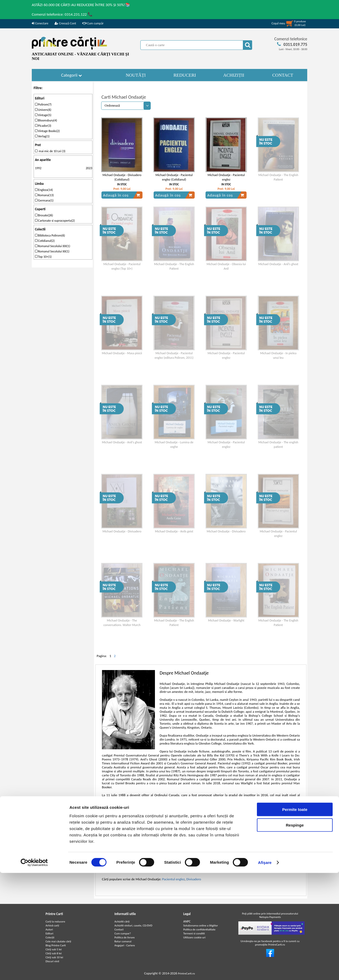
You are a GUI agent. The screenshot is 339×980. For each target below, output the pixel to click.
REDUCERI (185, 75)
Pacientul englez (173, 879)
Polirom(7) (43, 104)
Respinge (295, 932)
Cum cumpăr (93, 23)
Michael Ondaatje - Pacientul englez (226, 177)
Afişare (265, 970)
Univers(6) (43, 110)
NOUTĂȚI (136, 75)
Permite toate (295, 916)
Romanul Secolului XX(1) (52, 251)
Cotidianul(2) (45, 241)
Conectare (40, 23)
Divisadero (194, 879)
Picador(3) (43, 126)
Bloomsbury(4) (46, 120)
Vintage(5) (43, 115)
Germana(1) (44, 200)
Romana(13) (44, 195)
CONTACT (283, 75)
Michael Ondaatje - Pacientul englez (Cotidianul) (174, 177)
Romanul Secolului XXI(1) (53, 246)
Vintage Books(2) (47, 131)
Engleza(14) (44, 190)
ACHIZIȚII (234, 75)
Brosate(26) (44, 215)
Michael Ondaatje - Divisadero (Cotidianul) (122, 177)
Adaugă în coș (122, 195)
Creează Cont (65, 23)
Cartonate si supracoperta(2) (55, 221)
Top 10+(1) (43, 257)
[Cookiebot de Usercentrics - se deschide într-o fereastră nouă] (34, 970)
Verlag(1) (42, 136)
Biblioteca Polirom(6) (50, 235)
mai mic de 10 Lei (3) (50, 151)
